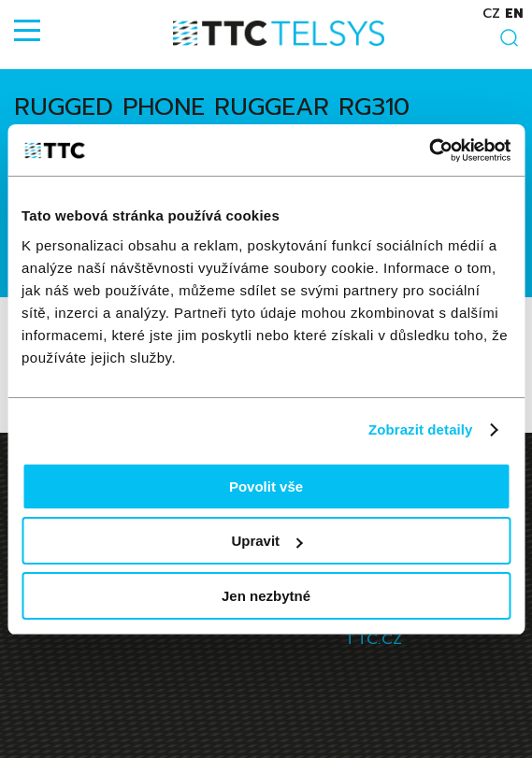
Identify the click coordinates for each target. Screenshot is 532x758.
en (514, 14)
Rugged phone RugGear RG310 (212, 107)
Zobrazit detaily (421, 429)
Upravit (266, 541)
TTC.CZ (374, 639)
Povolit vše (266, 486)
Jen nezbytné (266, 596)
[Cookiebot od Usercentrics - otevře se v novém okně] (429, 150)
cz (491, 14)
